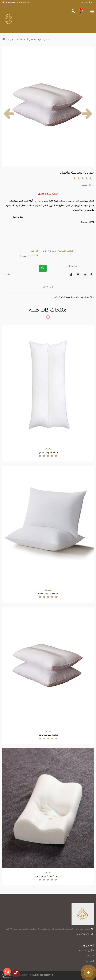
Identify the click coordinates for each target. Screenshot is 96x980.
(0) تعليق (86, 185)
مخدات (21, 40)
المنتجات (33, 256)
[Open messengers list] (7, 971)
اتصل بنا (90, 961)
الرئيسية (8, 40)
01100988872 (83, 935)
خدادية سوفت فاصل (38, 40)
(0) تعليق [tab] (48, 287)
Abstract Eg (26, 975)
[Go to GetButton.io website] (7, 977)
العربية (87, 3)
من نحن (90, 956)
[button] (9, 114)
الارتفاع (34, 251)
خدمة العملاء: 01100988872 (15, 3)
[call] (16, 973)
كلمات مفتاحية (66, 251)
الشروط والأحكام (86, 951)
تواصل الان (71, 267)
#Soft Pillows (49, 252)
